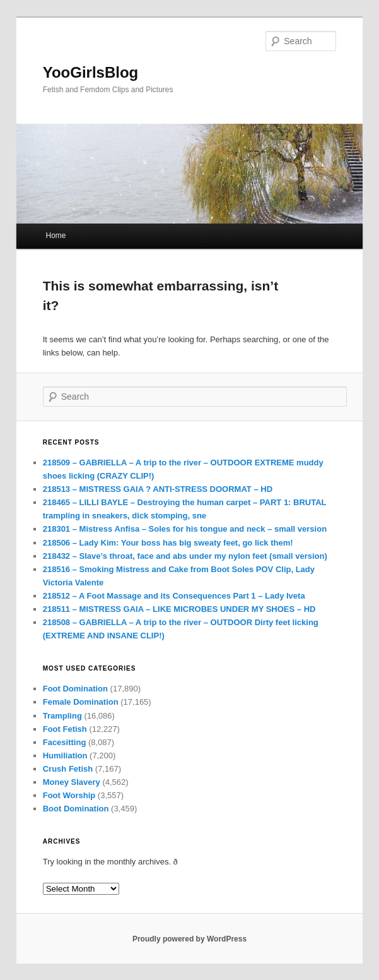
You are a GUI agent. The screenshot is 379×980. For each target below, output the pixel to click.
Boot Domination (76, 809)
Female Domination (81, 702)
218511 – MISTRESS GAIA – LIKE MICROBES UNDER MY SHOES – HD (179, 609)
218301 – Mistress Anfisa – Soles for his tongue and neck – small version (185, 529)
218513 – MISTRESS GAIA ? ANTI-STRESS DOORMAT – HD (158, 489)
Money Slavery (72, 782)
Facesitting (65, 742)
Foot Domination (75, 689)
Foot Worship (69, 795)
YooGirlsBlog (91, 72)
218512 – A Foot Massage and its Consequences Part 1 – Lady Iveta (174, 596)
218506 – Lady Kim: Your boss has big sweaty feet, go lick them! (169, 543)
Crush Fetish (68, 769)
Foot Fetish (65, 729)
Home (56, 236)
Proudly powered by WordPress (189, 939)
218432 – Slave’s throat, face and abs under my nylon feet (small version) (185, 556)
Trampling (62, 716)
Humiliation (65, 756)
